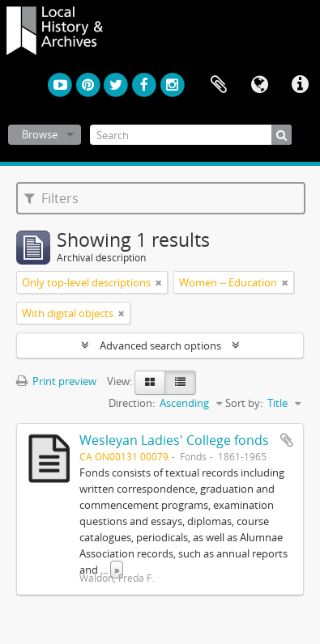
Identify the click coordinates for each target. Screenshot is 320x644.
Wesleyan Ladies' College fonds (174, 440)
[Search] (191, 135)
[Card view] (150, 383)
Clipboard (219, 85)
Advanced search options (160, 345)
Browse (40, 134)
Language (259, 85)
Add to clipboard (287, 440)
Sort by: (244, 403)
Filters (51, 198)
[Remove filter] (159, 282)
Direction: (132, 403)
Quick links (300, 85)
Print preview (56, 381)
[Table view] (180, 383)
